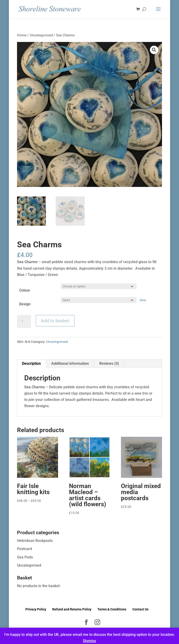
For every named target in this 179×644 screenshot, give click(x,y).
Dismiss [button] (89, 641)
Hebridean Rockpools (35, 541)
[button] (154, 50)
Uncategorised (41, 35)
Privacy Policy (36, 609)
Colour (25, 290)
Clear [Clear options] (143, 300)
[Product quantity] (24, 321)
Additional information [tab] (70, 363)
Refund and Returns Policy (72, 609)
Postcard (24, 549)
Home (22, 35)
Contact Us (140, 609)
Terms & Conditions (112, 609)
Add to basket (55, 321)
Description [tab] (31, 363)
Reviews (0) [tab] (109, 363)
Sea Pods (25, 557)
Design (25, 304)
